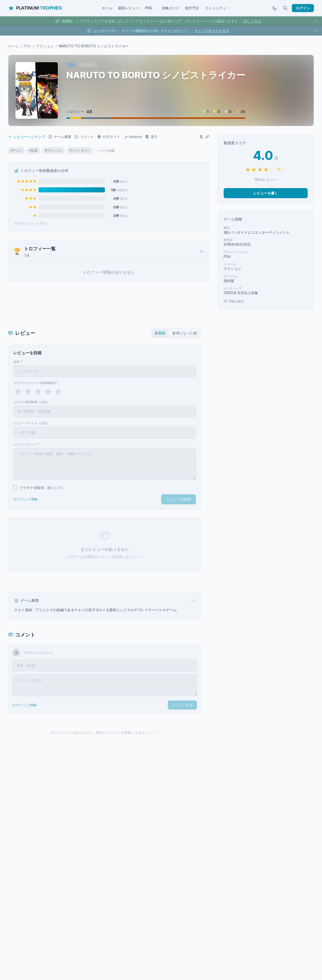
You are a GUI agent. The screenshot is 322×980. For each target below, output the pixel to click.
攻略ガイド (171, 8)
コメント (84, 137)
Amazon (133, 137)
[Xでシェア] (201, 137)
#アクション (54, 150)
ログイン (303, 8)
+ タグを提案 (106, 150)
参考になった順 (185, 333)
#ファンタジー (80, 150)
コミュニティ (218, 8)
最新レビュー (129, 8)
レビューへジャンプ (27, 137)
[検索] (285, 8)
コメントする (182, 705)
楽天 (151, 137)
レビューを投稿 (179, 499)
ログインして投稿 (25, 499)
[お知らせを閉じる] (316, 21)
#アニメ (16, 150)
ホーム (107, 8)
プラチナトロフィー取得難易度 (36, 383)
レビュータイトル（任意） (31, 423)
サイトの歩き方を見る (212, 31)
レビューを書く (266, 193)
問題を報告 (234, 301)
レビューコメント (27, 444)
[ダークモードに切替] (275, 8)
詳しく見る (252, 21)
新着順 (160, 333)
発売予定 (192, 8)
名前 (18, 362)
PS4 (27, 46)
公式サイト (109, 137)
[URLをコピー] (207, 137)
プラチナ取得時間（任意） (31, 402)
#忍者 (33, 150)
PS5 (150, 8)
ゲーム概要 (60, 137)
